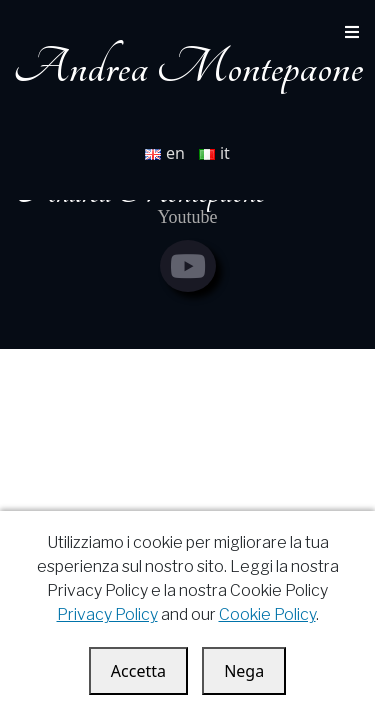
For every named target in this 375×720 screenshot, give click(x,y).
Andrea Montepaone (188, 67)
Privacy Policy (107, 614)
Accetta (138, 671)
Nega (244, 671)
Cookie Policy (267, 614)
